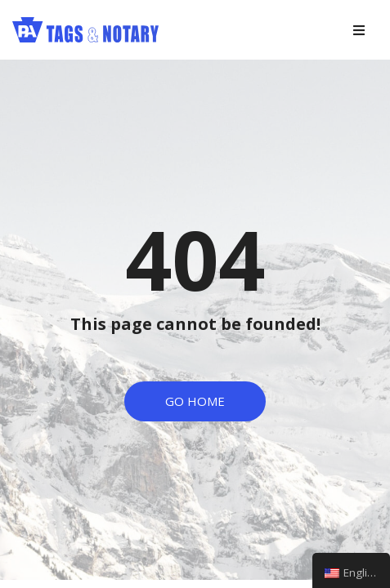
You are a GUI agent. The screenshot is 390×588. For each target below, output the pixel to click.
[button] (195, 401)
